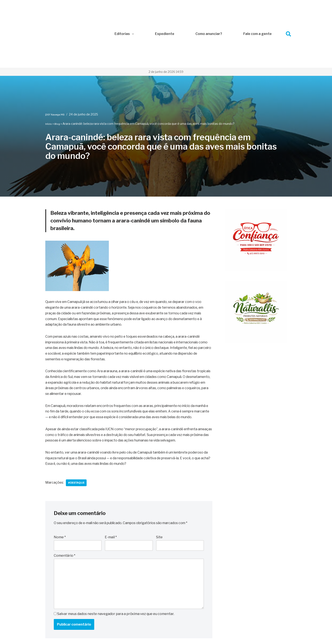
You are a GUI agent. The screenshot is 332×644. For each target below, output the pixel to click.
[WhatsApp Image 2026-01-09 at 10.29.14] (256, 216)
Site (159, 491)
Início (49, 70)
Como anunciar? (209, 7)
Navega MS (58, 60)
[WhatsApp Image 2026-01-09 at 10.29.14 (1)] (256, 288)
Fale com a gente (257, 7)
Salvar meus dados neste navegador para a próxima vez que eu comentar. (116, 569)
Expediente (165, 7)
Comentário (65, 510)
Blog (57, 70)
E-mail (111, 491)
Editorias (124, 7)
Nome (60, 491)
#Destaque (77, 437)
